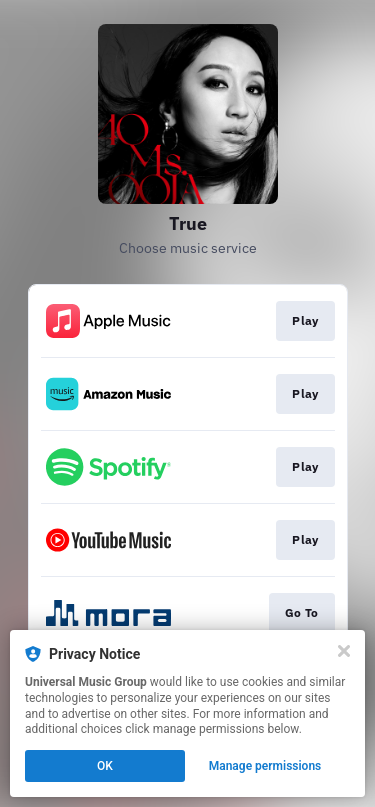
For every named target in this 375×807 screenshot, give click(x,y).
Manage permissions (265, 766)
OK (105, 766)
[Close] (344, 651)
